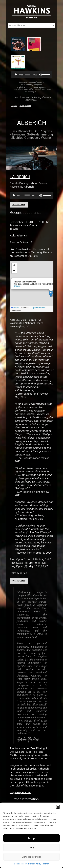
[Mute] (40, 75)
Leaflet (15, 308)
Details (17, 286)
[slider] (27, 75)
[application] (32, 75)
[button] (58, 807)
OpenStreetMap (39, 308)
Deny (32, 847)
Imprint (46, 864)
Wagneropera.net (20, 792)
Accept (32, 838)
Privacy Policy (35, 864)
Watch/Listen (19, 205)
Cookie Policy (20, 864)
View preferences (32, 857)
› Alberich (20, 177)
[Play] (16, 75)
